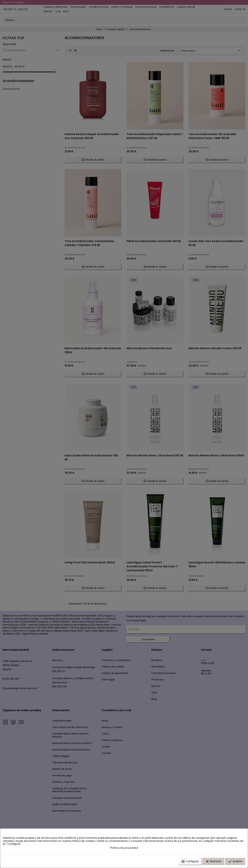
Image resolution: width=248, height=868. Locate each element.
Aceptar (235, 862)
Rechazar (213, 862)
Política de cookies (83, 841)
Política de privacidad (124, 848)
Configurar (190, 862)
